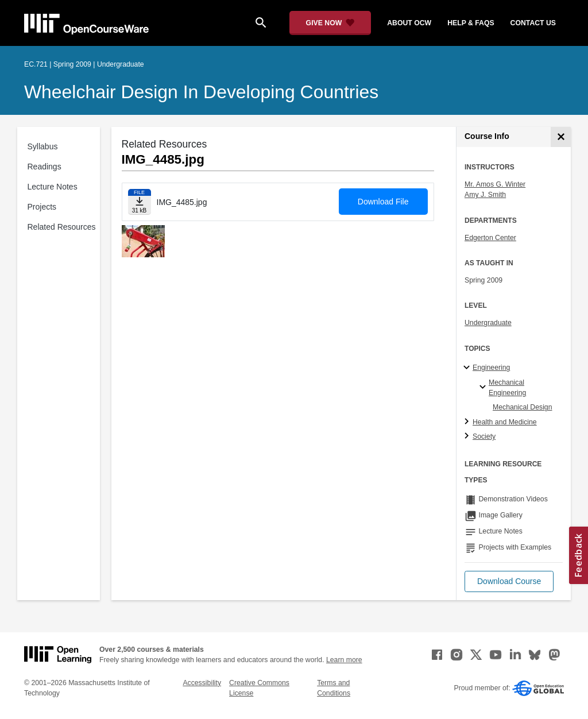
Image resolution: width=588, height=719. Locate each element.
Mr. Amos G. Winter (495, 184)
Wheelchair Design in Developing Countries (201, 92)
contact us (533, 23)
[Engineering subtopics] (468, 368)
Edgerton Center (490, 238)
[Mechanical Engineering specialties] (484, 388)
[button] (509, 581)
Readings (45, 167)
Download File (383, 202)
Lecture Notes (53, 187)
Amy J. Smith (485, 195)
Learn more (344, 660)
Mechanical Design (523, 407)
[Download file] (140, 202)
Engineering (491, 368)
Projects (42, 207)
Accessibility (202, 683)
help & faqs (471, 23)
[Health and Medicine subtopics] (468, 422)
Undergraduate (488, 323)
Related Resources (62, 227)
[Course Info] (561, 137)
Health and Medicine (505, 422)
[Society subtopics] (468, 436)
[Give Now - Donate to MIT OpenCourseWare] (330, 23)
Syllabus (43, 146)
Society (484, 436)
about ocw (409, 23)
